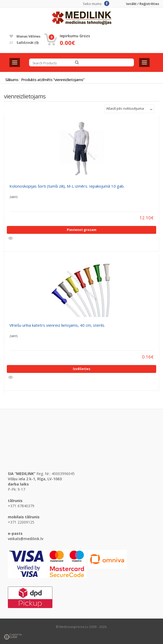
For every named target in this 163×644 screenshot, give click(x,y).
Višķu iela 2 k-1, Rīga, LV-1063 (35, 479)
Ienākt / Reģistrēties (143, 4)
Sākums (12, 80)
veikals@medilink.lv (26, 539)
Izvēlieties (82, 369)
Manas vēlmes (25, 36)
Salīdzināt (24, 43)
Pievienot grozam (82, 230)
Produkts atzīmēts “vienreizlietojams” (53, 80)
